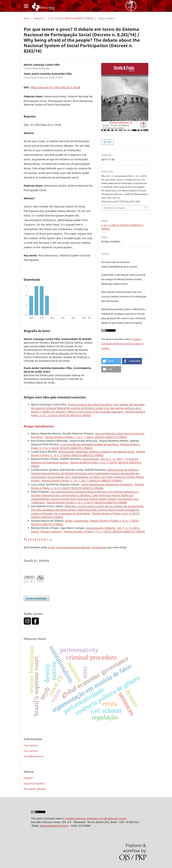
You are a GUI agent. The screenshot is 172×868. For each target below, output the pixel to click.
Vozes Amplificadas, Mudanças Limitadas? (107, 484)
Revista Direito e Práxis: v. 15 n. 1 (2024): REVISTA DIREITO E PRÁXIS (86, 437)
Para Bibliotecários (34, 756)
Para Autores (31, 751)
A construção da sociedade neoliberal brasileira (90, 444)
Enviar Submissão (36, 598)
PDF (109, 142)
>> (51, 539)
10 (45, 539)
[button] (111, 361)
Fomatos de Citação (114, 208)
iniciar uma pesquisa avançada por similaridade (77, 547)
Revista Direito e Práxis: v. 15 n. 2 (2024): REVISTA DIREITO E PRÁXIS (86, 446)
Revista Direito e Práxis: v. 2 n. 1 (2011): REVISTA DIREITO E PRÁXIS (82, 481)
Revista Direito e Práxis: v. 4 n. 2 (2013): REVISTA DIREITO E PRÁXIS (88, 414)
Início (27, 18)
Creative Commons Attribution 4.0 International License (95, 818)
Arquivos (39, 18)
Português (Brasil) (35, 789)
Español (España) (34, 783)
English (28, 778)
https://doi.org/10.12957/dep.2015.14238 (55, 87)
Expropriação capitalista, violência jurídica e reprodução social (97, 452)
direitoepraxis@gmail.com (54, 826)
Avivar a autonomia (77, 521)
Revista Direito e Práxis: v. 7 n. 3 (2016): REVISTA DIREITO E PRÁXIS (105, 532)
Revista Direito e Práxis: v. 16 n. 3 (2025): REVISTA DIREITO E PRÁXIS (87, 486)
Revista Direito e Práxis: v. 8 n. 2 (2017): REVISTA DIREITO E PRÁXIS (87, 503)
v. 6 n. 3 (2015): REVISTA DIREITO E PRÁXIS (71, 18)
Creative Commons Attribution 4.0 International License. (122, 344)
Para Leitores (31, 745)
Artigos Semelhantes (39, 426)
